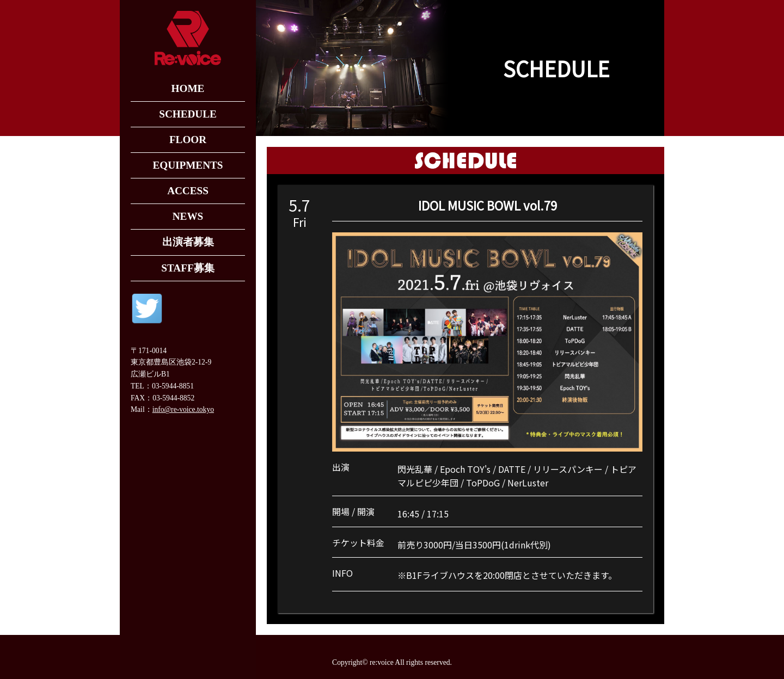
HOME (188, 88)
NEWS (188, 216)
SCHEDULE (188, 114)
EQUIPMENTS (188, 165)
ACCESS (188, 191)
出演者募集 (188, 242)
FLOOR (188, 140)
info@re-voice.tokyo (183, 409)
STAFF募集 (188, 268)
